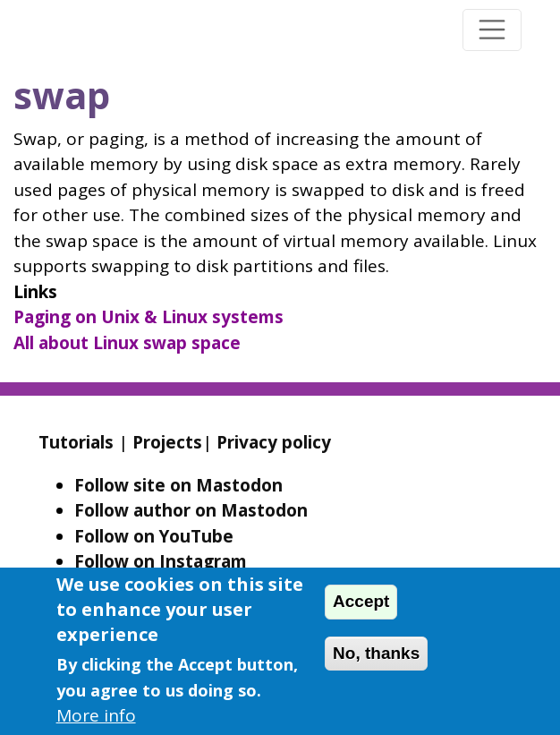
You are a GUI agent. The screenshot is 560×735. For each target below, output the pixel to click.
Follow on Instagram (161, 561)
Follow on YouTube (154, 536)
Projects (167, 442)
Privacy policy (274, 442)
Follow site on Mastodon (178, 485)
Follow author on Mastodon (191, 510)
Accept (361, 601)
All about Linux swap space (127, 343)
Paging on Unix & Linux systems (148, 317)
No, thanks (376, 653)
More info (96, 715)
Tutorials (76, 442)
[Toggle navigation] (492, 30)
